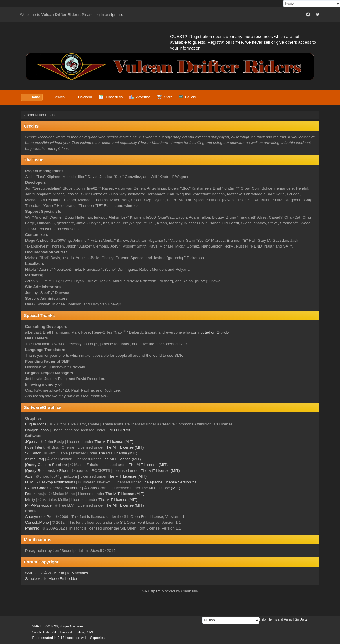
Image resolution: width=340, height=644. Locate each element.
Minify (30, 500)
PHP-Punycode (38, 505)
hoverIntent (35, 447)
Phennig (32, 528)
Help (262, 619)
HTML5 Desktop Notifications (50, 482)
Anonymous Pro (39, 517)
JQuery (31, 442)
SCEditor (33, 453)
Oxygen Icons (37, 430)
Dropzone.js (35, 494)
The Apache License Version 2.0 (170, 482)
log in (99, 15)
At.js (29, 476)
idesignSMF (86, 632)
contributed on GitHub (210, 332)
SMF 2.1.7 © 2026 (41, 573)
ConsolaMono (37, 522)
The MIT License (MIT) (114, 442)
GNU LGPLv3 (118, 430)
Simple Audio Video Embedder (51, 579)
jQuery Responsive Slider (47, 471)
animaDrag (35, 459)
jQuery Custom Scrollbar (46, 465)
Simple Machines (73, 573)
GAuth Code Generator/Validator (53, 488)
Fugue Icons (36, 424)
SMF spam (151, 591)
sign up (116, 15)
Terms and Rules (280, 619)
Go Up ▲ (301, 619)
